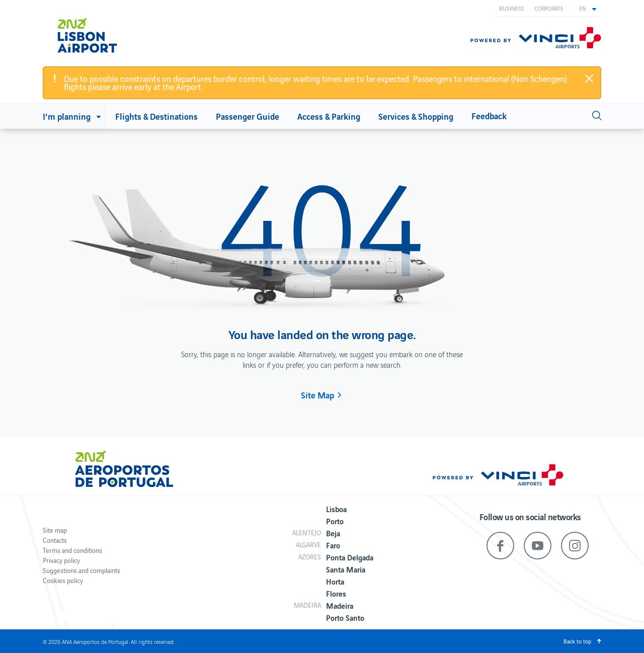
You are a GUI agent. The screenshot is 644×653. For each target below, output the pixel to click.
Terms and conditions (72, 550)
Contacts (55, 540)
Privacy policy (61, 560)
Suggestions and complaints (82, 570)
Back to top (577, 641)
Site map (55, 530)
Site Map (317, 395)
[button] (588, 8)
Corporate (549, 8)
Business (512, 8)
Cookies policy (63, 580)
